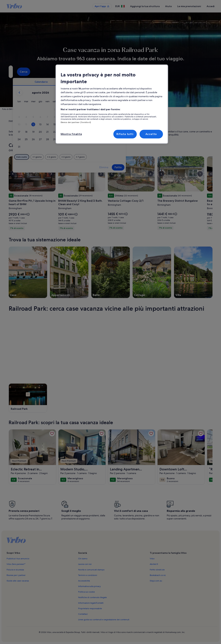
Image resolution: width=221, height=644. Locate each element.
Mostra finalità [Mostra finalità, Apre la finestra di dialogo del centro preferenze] (71, 134)
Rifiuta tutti (125, 134)
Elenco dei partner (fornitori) (76, 122)
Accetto (151, 134)
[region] (112, 104)
